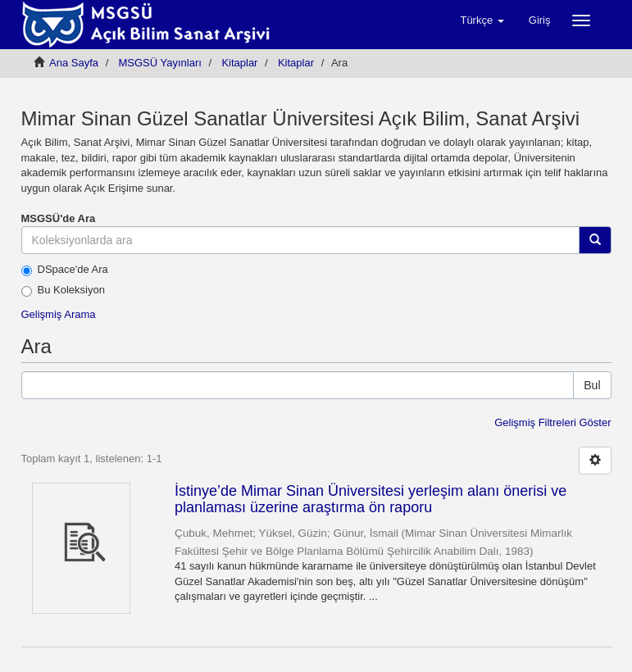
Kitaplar (239, 63)
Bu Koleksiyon (63, 290)
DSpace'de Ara (65, 270)
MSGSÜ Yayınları (160, 63)
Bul (592, 385)
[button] (482, 20)
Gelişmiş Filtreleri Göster (552, 422)
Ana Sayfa (74, 63)
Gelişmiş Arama (59, 314)
